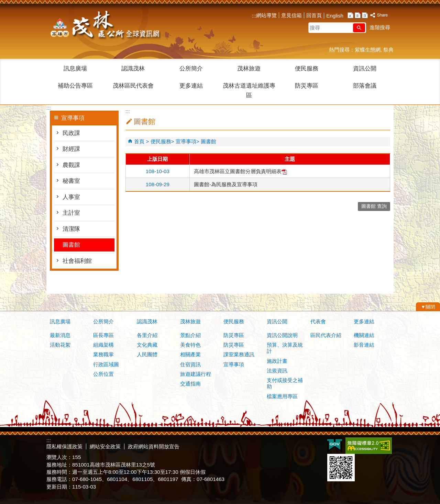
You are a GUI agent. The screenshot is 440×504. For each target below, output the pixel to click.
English (335, 16)
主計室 (71, 213)
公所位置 (103, 374)
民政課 (71, 133)
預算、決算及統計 (285, 348)
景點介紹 (190, 335)
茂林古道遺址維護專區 (249, 91)
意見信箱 (291, 15)
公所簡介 (191, 69)
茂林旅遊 (249, 69)
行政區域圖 (106, 364)
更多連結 (191, 86)
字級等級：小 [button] (350, 15)
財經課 (71, 149)
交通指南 (190, 384)
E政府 (335, 445)
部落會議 (365, 86)
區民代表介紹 (326, 335)
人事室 (71, 197)
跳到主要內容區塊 (4, 4)
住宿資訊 (190, 364)
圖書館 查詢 (374, 206)
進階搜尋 (380, 27)
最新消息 (60, 335)
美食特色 (190, 345)
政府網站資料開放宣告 (154, 446)
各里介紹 (147, 335)
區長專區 (103, 335)
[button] (359, 28)
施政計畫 (277, 361)
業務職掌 (103, 354)
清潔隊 (71, 229)
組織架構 (103, 345)
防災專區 (307, 86)
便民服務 (307, 69)
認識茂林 (133, 69)
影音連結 (364, 345)
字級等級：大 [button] (365, 15)
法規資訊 (277, 371)
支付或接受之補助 (285, 383)
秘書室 (71, 181)
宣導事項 (186, 141)
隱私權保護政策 (64, 446)
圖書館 (71, 245)
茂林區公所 (104, 26)
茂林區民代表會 (133, 86)
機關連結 (364, 335)
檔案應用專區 (282, 396)
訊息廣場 (75, 69)
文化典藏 (147, 345)
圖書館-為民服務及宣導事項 (226, 184)
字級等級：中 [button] (358, 15)
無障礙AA (369, 446)
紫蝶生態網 (368, 50)
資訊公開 (365, 69)
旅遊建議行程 (196, 374)
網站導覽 (266, 15)
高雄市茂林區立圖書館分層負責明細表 (240, 171)
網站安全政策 (105, 446)
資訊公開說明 (282, 335)
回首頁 (314, 15)
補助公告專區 (75, 86)
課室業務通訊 (239, 354)
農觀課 (71, 165)
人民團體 (147, 354)
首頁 (139, 141)
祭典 (388, 50)
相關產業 (190, 354)
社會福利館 (77, 261)
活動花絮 (60, 345)
